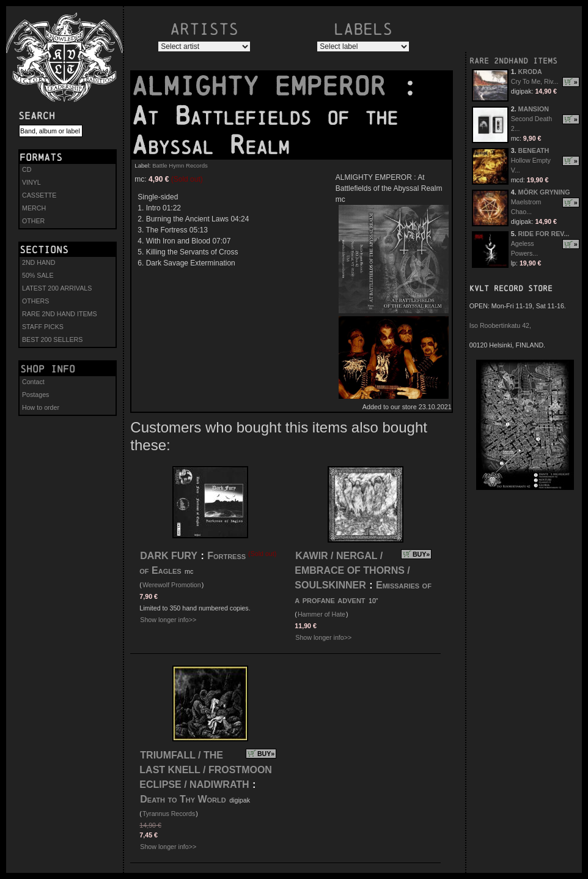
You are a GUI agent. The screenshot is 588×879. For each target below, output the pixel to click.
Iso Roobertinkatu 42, (500, 325)
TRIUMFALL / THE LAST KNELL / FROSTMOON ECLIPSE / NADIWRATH (206, 770)
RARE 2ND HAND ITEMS (60, 314)
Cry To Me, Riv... (535, 81)
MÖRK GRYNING (544, 192)
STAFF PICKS (43, 327)
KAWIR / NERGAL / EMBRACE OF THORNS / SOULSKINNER (352, 570)
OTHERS (35, 301)
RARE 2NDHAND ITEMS (513, 61)
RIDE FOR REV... (544, 234)
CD (27, 169)
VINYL (31, 182)
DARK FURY (169, 556)
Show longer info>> (168, 620)
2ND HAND (39, 262)
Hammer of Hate (322, 614)
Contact (33, 382)
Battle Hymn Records (180, 165)
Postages (35, 395)
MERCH (34, 208)
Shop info (48, 369)
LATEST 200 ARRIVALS (57, 288)
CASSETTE (39, 195)
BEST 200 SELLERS (52, 339)
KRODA (530, 72)
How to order (41, 407)
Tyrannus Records (169, 814)
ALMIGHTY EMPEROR (266, 86)
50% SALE (38, 275)
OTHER (33, 221)
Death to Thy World (183, 799)
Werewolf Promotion (172, 585)
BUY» (421, 554)
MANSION (534, 109)
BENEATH (534, 150)
